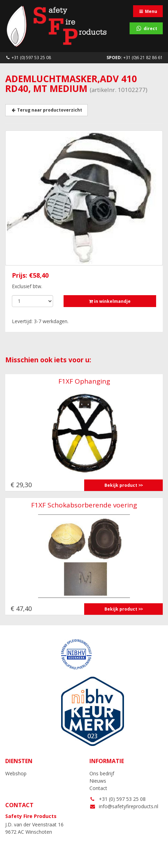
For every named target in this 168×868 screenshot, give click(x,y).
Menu (148, 11)
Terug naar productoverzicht (46, 110)
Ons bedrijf (102, 773)
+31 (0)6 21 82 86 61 (135, 58)
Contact (98, 788)
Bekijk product (121, 485)
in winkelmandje (110, 301)
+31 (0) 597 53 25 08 (28, 58)
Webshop (16, 773)
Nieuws (98, 781)
